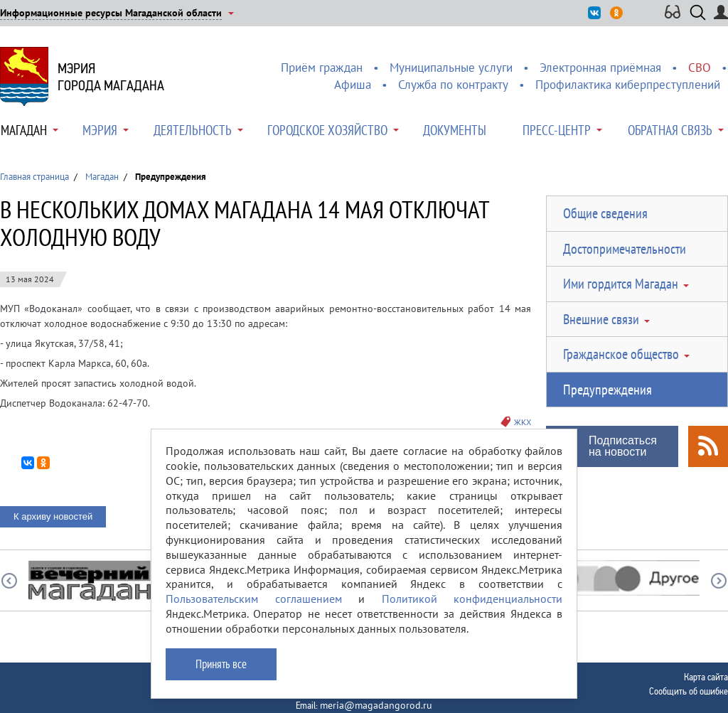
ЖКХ (523, 422)
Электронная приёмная (600, 68)
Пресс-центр (557, 130)
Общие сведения (605, 213)
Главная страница (34, 177)
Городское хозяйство (327, 130)
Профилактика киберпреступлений (628, 85)
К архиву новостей (53, 516)
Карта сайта (706, 677)
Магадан (24, 130)
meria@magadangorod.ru (376, 705)
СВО (700, 68)
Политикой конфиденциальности (472, 599)
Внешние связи (601, 319)
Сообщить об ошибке (689, 691)
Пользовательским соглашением (254, 599)
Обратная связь (670, 130)
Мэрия (100, 130)
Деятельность (193, 130)
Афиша (353, 85)
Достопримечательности (625, 249)
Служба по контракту (453, 85)
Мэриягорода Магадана (111, 77)
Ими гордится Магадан (621, 284)
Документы (455, 130)
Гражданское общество (621, 354)
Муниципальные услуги (451, 68)
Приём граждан (322, 68)
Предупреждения (607, 390)
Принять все (221, 664)
